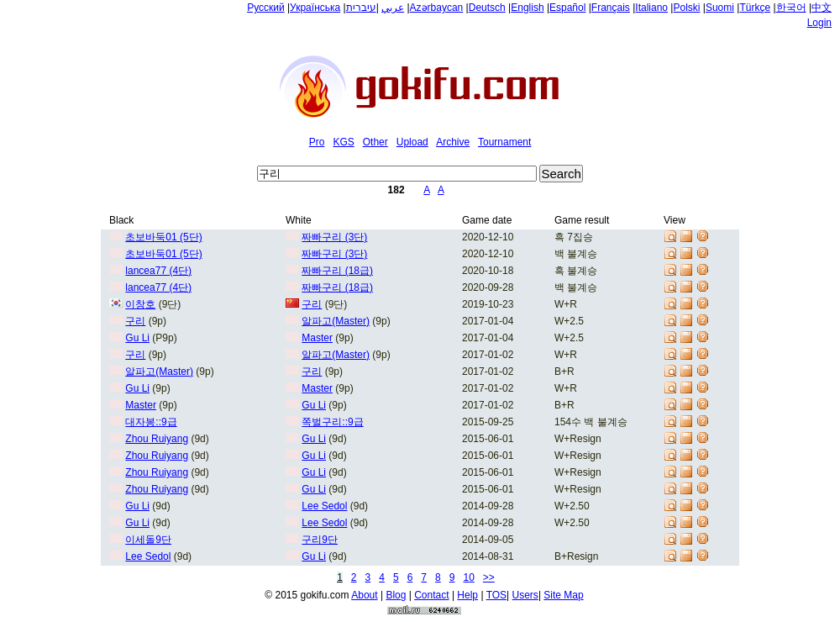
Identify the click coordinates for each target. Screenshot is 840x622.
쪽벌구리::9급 (332, 422)
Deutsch (487, 8)
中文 (822, 8)
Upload (412, 142)
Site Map (563, 595)
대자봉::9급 (151, 422)
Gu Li (137, 338)
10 (468, 577)
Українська (315, 8)
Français (611, 8)
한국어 (791, 8)
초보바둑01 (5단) (163, 237)
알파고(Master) (336, 321)
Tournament (504, 142)
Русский (266, 8)
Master (317, 338)
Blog (396, 595)
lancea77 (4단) (158, 271)
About (364, 595)
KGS (343, 142)
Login (819, 23)
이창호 (140, 304)
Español (567, 8)
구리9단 (320, 540)
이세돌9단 (148, 540)
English (527, 8)
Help (467, 595)
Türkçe (755, 8)
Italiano (651, 8)
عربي (393, 8)
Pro (317, 142)
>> (489, 577)
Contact (431, 595)
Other (375, 142)
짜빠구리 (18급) (337, 271)
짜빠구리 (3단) (334, 237)
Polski (686, 8)
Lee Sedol (324, 506)
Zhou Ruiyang (157, 439)
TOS (496, 595)
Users (525, 595)
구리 (312, 304)
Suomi (720, 8)
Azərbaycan (437, 8)
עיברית (361, 8)
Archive (453, 142)
